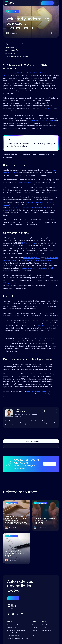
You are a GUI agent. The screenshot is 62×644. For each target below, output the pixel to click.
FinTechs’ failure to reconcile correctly (37, 260)
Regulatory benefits (11, 47)
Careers (34, 627)
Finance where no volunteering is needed (18, 56)
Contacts (35, 636)
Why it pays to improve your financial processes (20, 44)
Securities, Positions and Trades (17, 638)
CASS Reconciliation (14, 636)
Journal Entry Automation (15, 633)
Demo (44, 627)
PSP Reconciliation (13, 627)
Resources (35, 633)
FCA (49, 108)
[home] (10, 3)
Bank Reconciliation (13, 625)
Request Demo (50, 464)
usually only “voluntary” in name (43, 120)
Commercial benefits (12, 50)
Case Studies (46, 625)
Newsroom (35, 630)
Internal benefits (10, 53)
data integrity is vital (46, 325)
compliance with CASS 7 (24, 182)
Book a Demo (47, 3)
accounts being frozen (32, 258)
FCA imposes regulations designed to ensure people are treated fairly (30, 283)
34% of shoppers (29, 243)
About (33, 625)
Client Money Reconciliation (16, 630)
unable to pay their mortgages (34, 268)
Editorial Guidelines (48, 630)
